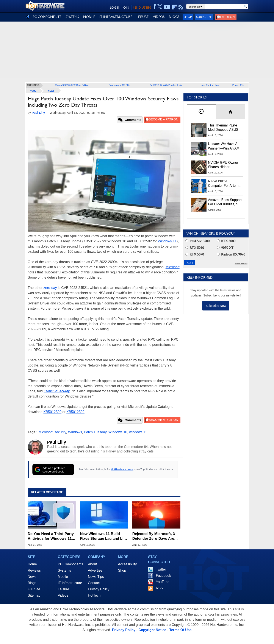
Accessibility (127, 564)
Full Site (34, 589)
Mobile (63, 577)
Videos (63, 595)
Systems (64, 570)
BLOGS (174, 17)
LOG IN (115, 8)
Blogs (32, 583)
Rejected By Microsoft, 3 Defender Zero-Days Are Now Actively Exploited (154, 536)
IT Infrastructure (70, 583)
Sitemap (34, 595)
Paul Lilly (57, 442)
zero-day (50, 288)
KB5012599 (52, 412)
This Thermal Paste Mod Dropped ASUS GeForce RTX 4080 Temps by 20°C (223, 128)
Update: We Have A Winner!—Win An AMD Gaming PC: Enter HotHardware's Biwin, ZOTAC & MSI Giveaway (225, 146)
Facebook (163, 576)
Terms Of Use (180, 630)
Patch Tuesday (95, 432)
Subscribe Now (216, 306)
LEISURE (142, 17)
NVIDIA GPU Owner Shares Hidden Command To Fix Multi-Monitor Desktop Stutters (225, 165)
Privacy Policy (99, 589)
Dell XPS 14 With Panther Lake (166, 85)
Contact (94, 583)
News (51, 91)
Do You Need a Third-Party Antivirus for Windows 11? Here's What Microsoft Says (51, 536)
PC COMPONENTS (47, 17)
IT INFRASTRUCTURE (116, 17)
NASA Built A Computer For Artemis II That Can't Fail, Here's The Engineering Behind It (225, 184)
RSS (159, 588)
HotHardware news (122, 469)
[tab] (201, 112)
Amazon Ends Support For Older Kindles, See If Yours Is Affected (225, 202)
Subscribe (204, 17)
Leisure (63, 589)
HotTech (94, 595)
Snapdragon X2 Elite (120, 85)
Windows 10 (118, 432)
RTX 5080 (226, 241)
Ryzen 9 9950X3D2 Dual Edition (72, 85)
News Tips (96, 577)
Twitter (161, 569)
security (60, 432)
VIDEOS (159, 17)
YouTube (163, 582)
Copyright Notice (152, 630)
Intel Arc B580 (197, 241)
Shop (188, 17)
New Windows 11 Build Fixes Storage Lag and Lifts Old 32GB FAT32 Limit (104, 536)
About (92, 564)
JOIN (126, 8)
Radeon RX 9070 (231, 254)
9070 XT (225, 248)
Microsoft (173, 267)
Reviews (34, 570)
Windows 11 (167, 241)
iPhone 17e (238, 85)
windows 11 (138, 432)
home (33, 91)
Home (32, 564)
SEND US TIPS (142, 8)
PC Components (70, 564)
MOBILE (89, 17)
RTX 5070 (195, 254)
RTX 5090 (195, 248)
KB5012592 (75, 412)
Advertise (95, 570)
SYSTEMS (72, 17)
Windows (75, 432)
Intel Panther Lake (211, 85)
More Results (241, 264)
